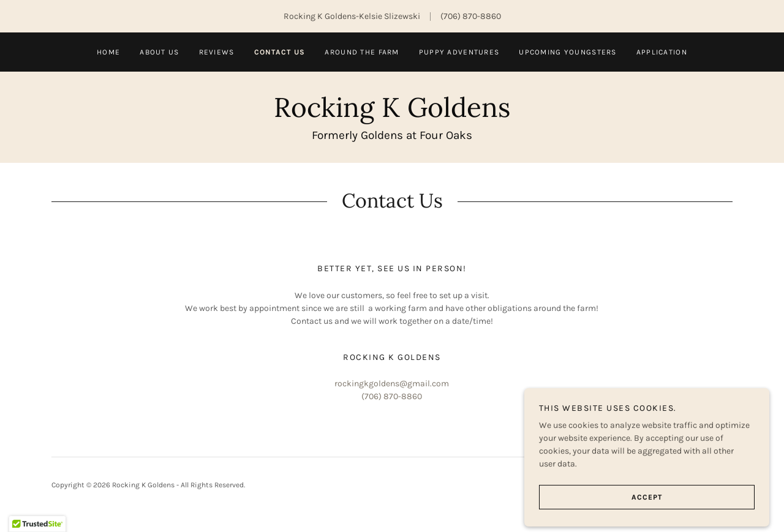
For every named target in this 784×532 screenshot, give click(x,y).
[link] (392, 114)
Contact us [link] (280, 52)
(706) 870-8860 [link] (471, 16)
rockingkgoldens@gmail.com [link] (392, 384)
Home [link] (108, 52)
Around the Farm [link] (362, 52)
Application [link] (662, 52)
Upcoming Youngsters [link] (567, 52)
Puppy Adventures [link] (459, 52)
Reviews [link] (217, 52)
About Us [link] (159, 52)
